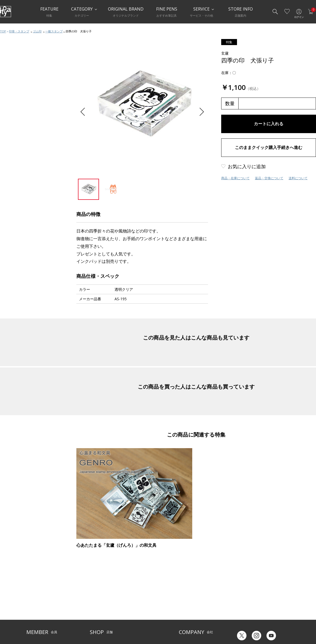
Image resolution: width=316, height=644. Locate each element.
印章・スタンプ (19, 31)
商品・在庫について (235, 178)
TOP (3, 31)
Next (200, 112)
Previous (84, 112)
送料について (298, 178)
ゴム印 (37, 31)
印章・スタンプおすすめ (25, 187)
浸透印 (12, 208)
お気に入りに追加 (247, 166)
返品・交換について (269, 178)
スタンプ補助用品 (20, 219)
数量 (230, 103)
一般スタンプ (54, 31)
